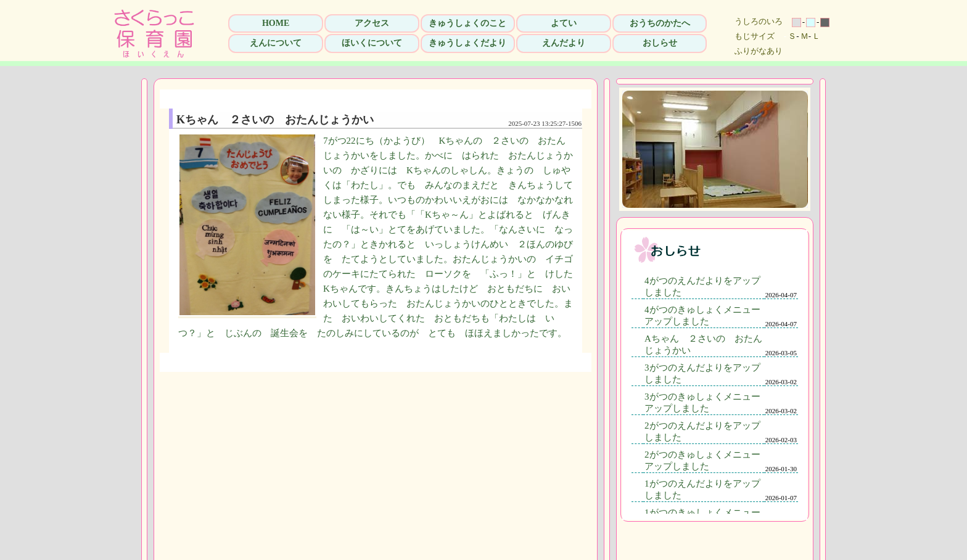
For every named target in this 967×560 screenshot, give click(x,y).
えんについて (276, 43)
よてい (564, 23)
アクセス (372, 23)
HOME (276, 23)
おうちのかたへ (660, 23)
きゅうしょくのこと (467, 23)
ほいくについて (372, 43)
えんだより (564, 43)
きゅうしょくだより (467, 43)
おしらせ (660, 43)
